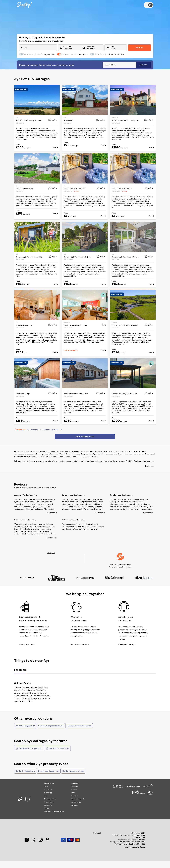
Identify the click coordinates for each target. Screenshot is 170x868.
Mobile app (48, 800)
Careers (74, 797)
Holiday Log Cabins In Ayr (49, 778)
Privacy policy (49, 809)
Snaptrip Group (138, 854)
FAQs (46, 794)
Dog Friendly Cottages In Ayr (29, 755)
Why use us (48, 797)
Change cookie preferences (54, 819)
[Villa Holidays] (149, 801)
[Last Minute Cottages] (117, 794)
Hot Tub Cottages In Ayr (58, 755)
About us (75, 794)
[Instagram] (41, 848)
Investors (75, 812)
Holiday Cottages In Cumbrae (79, 733)
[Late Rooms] (132, 794)
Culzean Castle (22, 690)
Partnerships (76, 809)
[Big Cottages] (137, 801)
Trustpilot (51, 560)
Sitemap (47, 815)
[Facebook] (27, 848)
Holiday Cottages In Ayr (25, 733)
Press (73, 800)
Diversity (75, 803)
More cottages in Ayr (85, 444)
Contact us (48, 812)
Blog (46, 803)
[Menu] (149, 5)
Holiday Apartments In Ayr (73, 778)
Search (140, 47)
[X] (34, 848)
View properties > (27, 651)
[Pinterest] (48, 848)
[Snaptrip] (24, 5)
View (54, 155)
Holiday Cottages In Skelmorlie (51, 733)
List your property (78, 806)
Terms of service (50, 806)
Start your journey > (127, 651)
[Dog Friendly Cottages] (146, 794)
